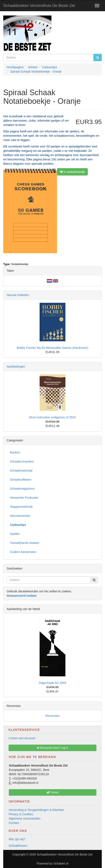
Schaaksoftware (21, 480)
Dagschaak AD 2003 (52, 683)
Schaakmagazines (22, 489)
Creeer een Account (22, 738)
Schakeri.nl (61, 863)
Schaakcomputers (22, 461)
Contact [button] (53, 792)
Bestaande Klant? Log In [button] (53, 748)
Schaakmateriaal (21, 470)
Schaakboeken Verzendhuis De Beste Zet (39, 6)
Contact (14, 823)
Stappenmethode (21, 507)
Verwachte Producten (24, 498)
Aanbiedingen (16, 366)
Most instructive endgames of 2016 (52, 417)
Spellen (15, 534)
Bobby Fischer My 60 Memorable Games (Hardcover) (52, 348)
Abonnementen (20, 516)
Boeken (15, 452)
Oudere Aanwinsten (23, 552)
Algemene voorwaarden (25, 818)
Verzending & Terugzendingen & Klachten (36, 810)
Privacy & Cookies (21, 814)
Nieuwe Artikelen (18, 295)
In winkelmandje (72, 172)
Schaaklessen (18, 846)
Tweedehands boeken (25, 543)
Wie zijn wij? (17, 839)
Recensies (52, 716)
